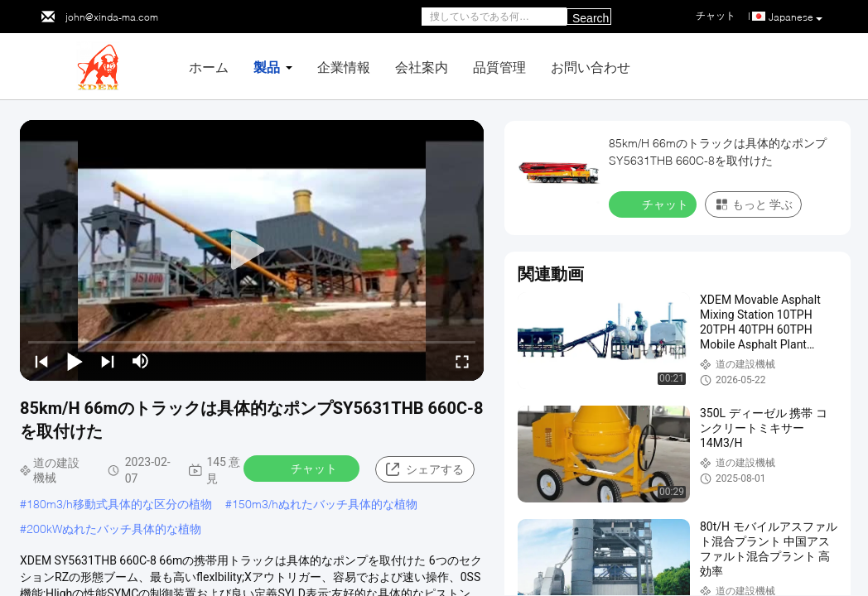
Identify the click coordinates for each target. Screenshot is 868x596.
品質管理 (499, 67)
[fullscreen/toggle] (462, 361)
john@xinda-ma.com (112, 17)
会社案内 (422, 67)
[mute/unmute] (141, 361)
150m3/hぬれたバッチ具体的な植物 (325, 504)
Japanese (796, 17)
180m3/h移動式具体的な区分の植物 (119, 504)
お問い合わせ (591, 67)
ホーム (209, 67)
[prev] (41, 361)
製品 (267, 67)
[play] (252, 251)
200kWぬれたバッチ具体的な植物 (114, 529)
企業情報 (344, 67)
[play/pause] (75, 361)
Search (591, 18)
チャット (303, 468)
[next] (108, 361)
